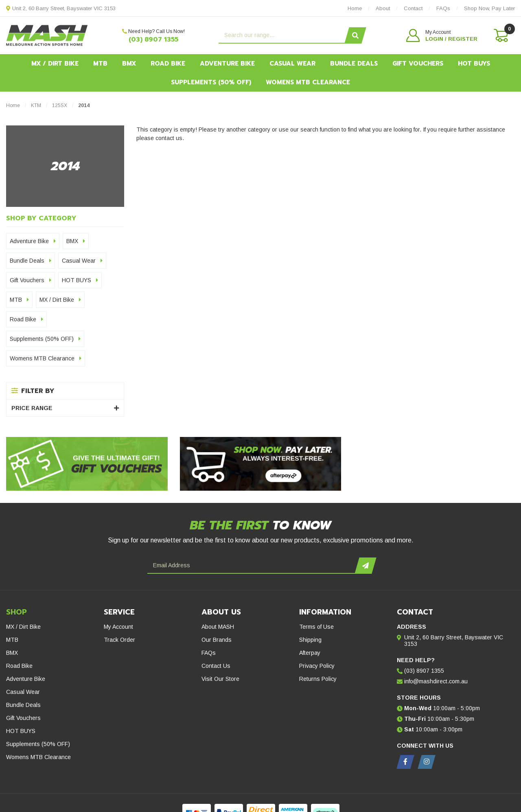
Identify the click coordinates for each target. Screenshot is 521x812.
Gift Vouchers (418, 64)
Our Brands (217, 640)
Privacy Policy (317, 666)
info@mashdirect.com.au (436, 681)
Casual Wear (292, 64)
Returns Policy (318, 679)
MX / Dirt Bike (55, 64)
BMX (129, 64)
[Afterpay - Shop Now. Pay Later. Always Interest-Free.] (261, 464)
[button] (442, 35)
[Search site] (356, 35)
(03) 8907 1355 (153, 40)
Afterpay (310, 653)
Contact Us (216, 666)
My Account (118, 627)
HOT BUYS (474, 64)
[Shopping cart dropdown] (500, 35)
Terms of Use (316, 627)
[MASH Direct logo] (47, 35)
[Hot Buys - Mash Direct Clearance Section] (434, 441)
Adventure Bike (227, 64)
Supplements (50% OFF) (211, 82)
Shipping (310, 640)
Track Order (119, 640)
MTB (100, 64)
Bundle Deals (354, 64)
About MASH (218, 627)
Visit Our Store (220, 679)
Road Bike (168, 64)
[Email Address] (252, 566)
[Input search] (283, 35)
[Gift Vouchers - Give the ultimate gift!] (87, 464)
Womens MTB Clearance (308, 82)
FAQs (209, 653)
